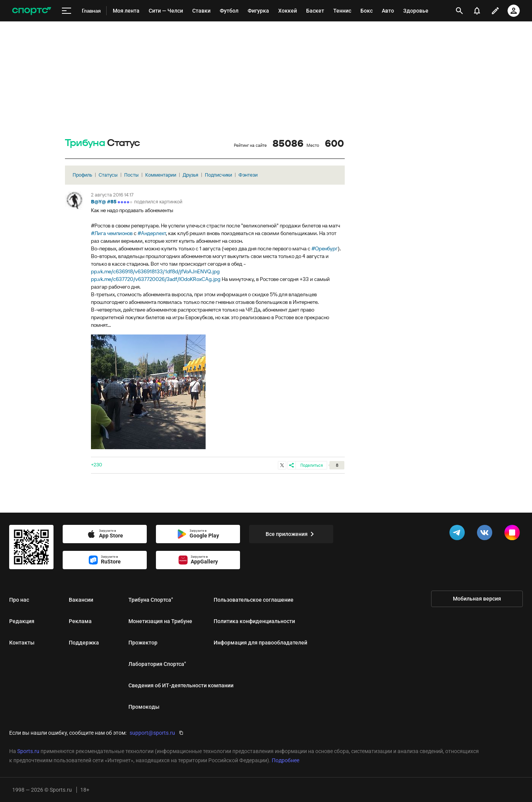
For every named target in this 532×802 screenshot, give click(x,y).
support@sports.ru (152, 733)
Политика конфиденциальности (254, 621)
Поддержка (84, 643)
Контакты (22, 643)
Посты (131, 175)
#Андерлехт (152, 233)
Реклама (80, 621)
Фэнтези (248, 175)
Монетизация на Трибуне (160, 621)
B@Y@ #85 (104, 202)
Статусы (108, 175)
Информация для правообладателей (260, 643)
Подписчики (218, 175)
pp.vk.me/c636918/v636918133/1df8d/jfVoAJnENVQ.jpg (155, 271)
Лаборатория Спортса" (157, 664)
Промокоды (144, 707)
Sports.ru (28, 751)
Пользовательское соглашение (254, 600)
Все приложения (291, 534)
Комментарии (161, 175)
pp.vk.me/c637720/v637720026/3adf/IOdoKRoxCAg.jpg (156, 279)
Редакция (22, 621)
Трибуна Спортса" (151, 600)
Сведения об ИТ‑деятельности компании (181, 685)
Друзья (191, 175)
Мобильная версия (477, 599)
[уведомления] (477, 11)
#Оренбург (325, 248)
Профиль (82, 175)
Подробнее (285, 760)
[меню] (66, 11)
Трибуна (85, 143)
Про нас (19, 600)
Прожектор (143, 643)
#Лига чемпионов (112, 233)
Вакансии (81, 600)
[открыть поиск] (459, 11)
